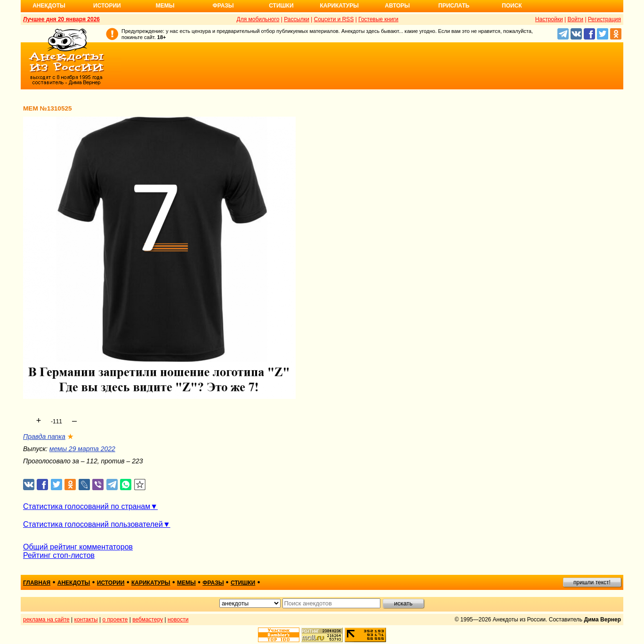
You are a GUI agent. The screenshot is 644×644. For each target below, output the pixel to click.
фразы (213, 583)
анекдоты (74, 583)
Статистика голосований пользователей (93, 524)
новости (178, 620)
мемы (186, 583)
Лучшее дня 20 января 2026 (61, 19)
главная (37, 583)
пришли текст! (592, 582)
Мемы (165, 6)
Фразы (223, 6)
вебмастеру (148, 620)
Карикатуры (339, 6)
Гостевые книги (378, 19)
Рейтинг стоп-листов (59, 555)
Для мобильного (258, 19)
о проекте (115, 620)
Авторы (398, 6)
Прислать (454, 6)
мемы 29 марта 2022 (82, 449)
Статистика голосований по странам (87, 506)
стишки (243, 583)
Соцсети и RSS (334, 19)
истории (111, 583)
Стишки (281, 6)
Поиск (512, 6)
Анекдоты (49, 6)
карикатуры (151, 583)
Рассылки (297, 19)
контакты (86, 620)
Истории (107, 6)
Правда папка (44, 437)
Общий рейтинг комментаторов (78, 547)
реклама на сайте (46, 620)
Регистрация (604, 19)
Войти (575, 19)
